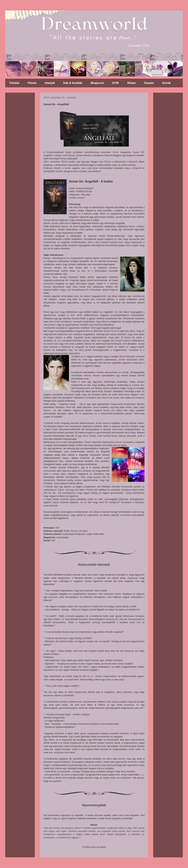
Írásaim (149, 83)
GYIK (115, 83)
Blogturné (97, 83)
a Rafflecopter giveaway (94, 847)
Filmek (32, 83)
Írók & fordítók (73, 83)
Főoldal (14, 83)
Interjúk (50, 83)
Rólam (132, 83)
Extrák (167, 83)
